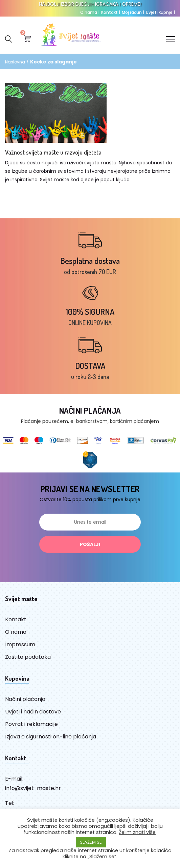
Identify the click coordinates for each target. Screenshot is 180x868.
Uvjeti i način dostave (33, 712)
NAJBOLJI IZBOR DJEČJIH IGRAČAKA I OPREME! (90, 4)
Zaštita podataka (28, 657)
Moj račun (133, 12)
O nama (90, 12)
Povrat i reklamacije (31, 724)
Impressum (20, 644)
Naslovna (15, 62)
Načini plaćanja (25, 699)
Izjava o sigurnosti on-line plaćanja (51, 737)
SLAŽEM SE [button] (91, 842)
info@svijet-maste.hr (33, 788)
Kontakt (111, 12)
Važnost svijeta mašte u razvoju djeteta (53, 152)
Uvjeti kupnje (160, 12)
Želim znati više (137, 832)
